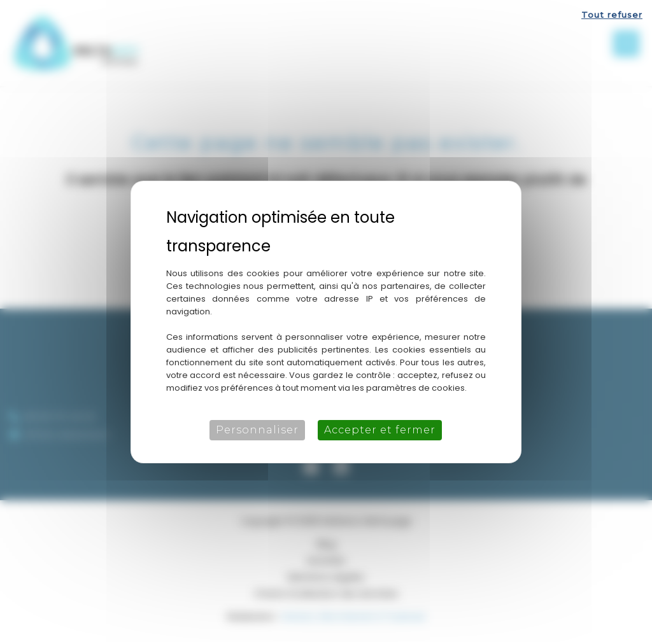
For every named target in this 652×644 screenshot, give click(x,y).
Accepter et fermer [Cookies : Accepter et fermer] (380, 430)
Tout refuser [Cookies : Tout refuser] (612, 15)
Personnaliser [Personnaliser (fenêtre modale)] (257, 430)
